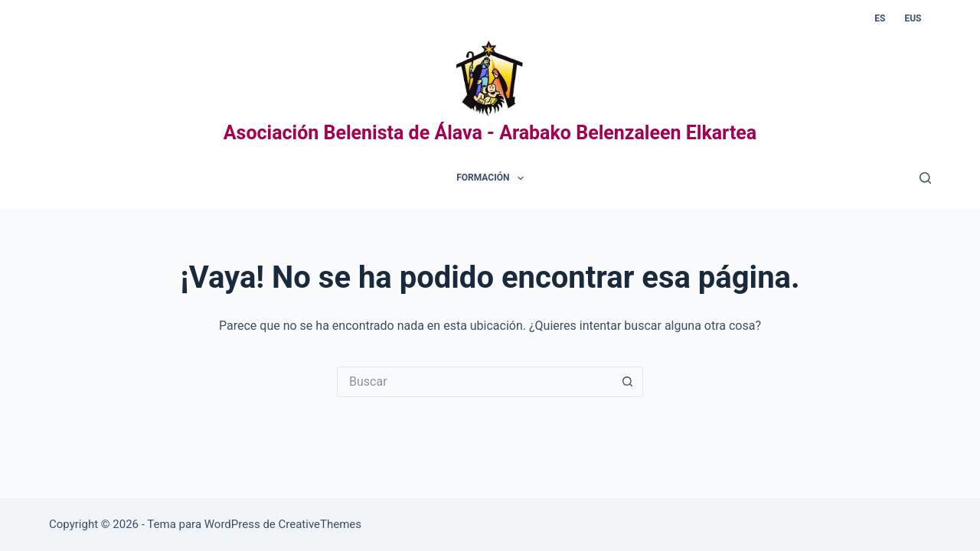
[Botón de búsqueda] (628, 382)
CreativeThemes (320, 524)
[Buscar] (925, 178)
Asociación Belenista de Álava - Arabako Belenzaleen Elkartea (490, 133)
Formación (493, 178)
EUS (913, 18)
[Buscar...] (475, 382)
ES (880, 18)
